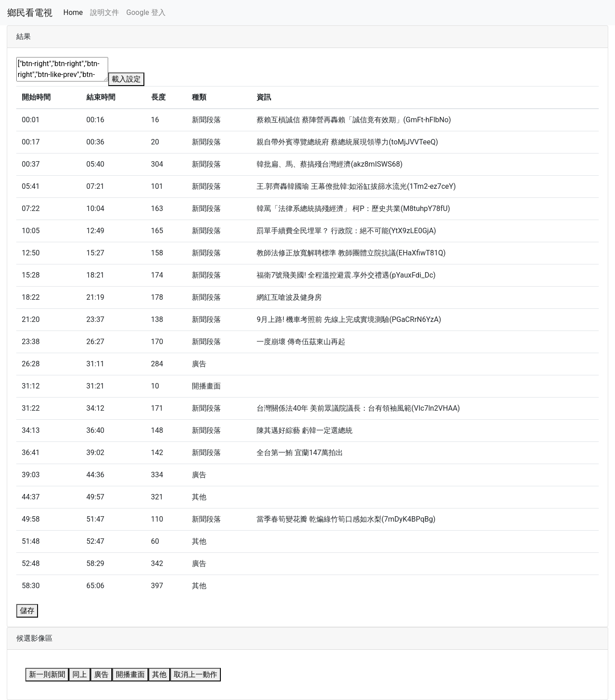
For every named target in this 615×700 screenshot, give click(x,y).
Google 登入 (146, 12)
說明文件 (105, 12)
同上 (80, 674)
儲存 (27, 611)
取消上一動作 (195, 674)
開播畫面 (130, 674)
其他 (159, 674)
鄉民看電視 (30, 13)
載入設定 (126, 79)
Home (73, 12)
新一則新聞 (47, 674)
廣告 (101, 674)
